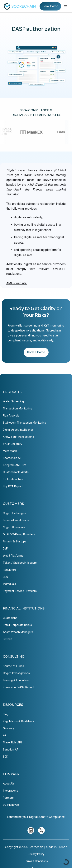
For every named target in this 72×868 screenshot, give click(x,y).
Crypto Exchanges (14, 513)
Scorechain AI (12, 458)
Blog (6, 714)
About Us (9, 784)
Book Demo (50, 6)
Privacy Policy (36, 854)
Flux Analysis (11, 416)
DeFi (6, 549)
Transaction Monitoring (17, 408)
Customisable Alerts (16, 472)
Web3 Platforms (13, 556)
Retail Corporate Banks (17, 625)
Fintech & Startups (15, 541)
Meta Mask (10, 451)
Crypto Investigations (16, 673)
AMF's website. (17, 283)
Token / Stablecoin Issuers (20, 563)
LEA (5, 577)
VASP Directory (12, 444)
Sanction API (11, 750)
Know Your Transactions (18, 437)
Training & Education (16, 680)
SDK (5, 757)
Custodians (10, 618)
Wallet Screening (13, 401)
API (5, 735)
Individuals (9, 584)
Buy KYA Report (13, 486)
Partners (8, 798)
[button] (66, 6)
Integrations (10, 791)
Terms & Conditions (36, 861)
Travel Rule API (12, 742)
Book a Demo (36, 352)
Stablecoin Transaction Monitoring (24, 423)
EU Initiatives (11, 805)
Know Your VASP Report (18, 687)
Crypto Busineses (14, 527)
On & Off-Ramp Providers (19, 534)
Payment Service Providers (20, 591)
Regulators (10, 570)
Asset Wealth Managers (18, 632)
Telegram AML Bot (15, 465)
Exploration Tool (13, 479)
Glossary (8, 728)
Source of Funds (13, 666)
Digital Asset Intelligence (18, 430)
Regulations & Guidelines (18, 721)
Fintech (7, 639)
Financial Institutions (16, 520)
